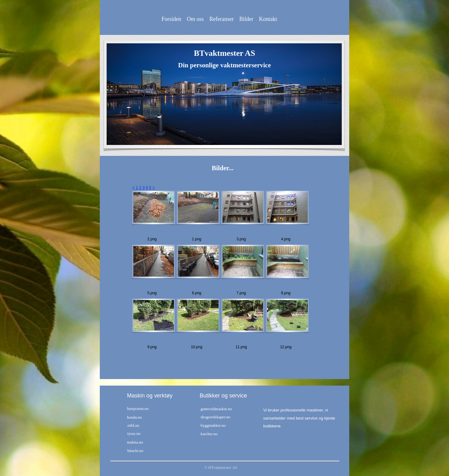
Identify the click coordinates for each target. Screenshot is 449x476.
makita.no (135, 442)
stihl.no (133, 425)
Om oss (195, 19)
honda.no (134, 417)
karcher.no (209, 434)
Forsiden (171, 19)
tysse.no (134, 433)
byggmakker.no (213, 425)
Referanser (222, 19)
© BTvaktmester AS (221, 467)
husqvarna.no (138, 409)
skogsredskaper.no (215, 417)
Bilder (246, 19)
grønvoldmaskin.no (216, 409)
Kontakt (268, 19)
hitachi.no (135, 451)
